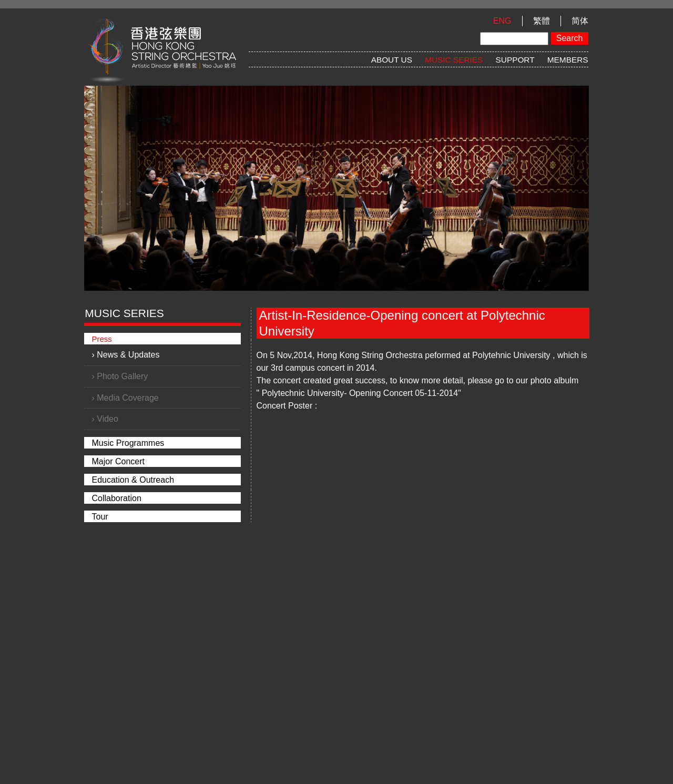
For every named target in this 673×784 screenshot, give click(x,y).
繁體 (542, 21)
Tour (100, 517)
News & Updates (128, 355)
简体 (580, 21)
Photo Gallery (122, 376)
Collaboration (117, 498)
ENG (502, 21)
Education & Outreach (133, 480)
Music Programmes (128, 443)
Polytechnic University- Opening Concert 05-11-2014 (360, 393)
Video (108, 419)
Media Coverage (128, 398)
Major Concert (118, 461)
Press (102, 339)
